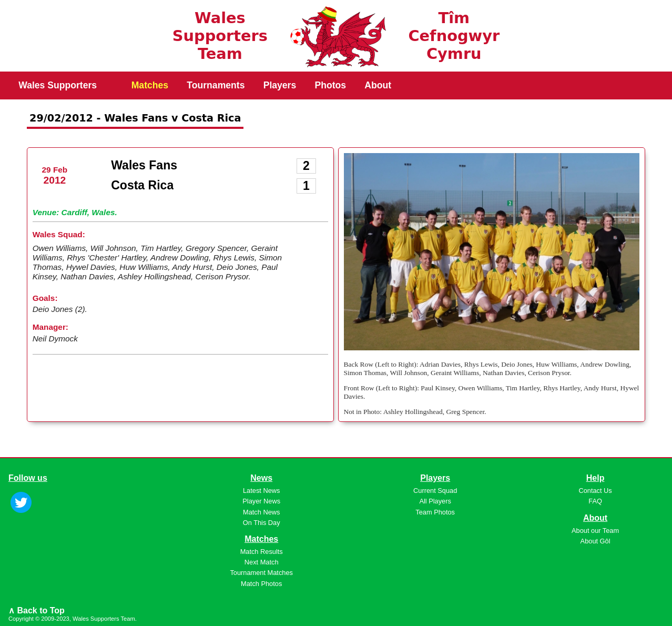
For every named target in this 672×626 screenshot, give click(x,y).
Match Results (262, 552)
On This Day (262, 523)
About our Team (595, 531)
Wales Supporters (58, 85)
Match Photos (261, 584)
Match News (261, 512)
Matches (150, 85)
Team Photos (435, 512)
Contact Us (595, 491)
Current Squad (435, 491)
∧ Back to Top (37, 610)
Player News (261, 501)
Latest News (261, 491)
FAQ (595, 501)
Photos (330, 85)
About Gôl (595, 541)
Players (280, 85)
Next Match (262, 562)
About (378, 85)
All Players (435, 501)
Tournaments (216, 85)
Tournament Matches (261, 573)
